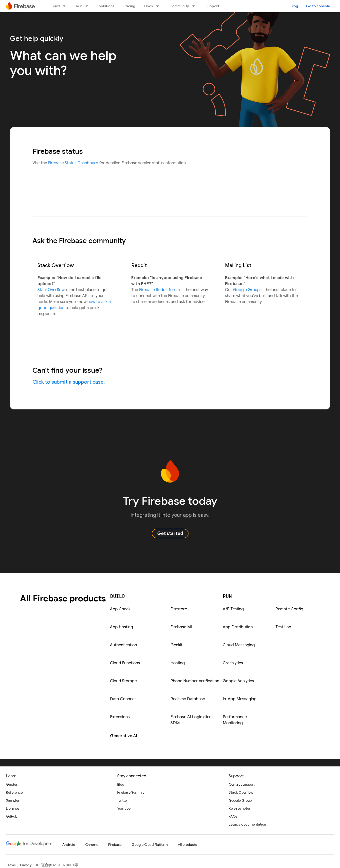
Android (69, 845)
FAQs (233, 816)
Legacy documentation (247, 824)
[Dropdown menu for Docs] (159, 6)
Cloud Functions (125, 663)
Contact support (242, 784)
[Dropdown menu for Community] (195, 6)
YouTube (124, 808)
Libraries (13, 808)
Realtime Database (188, 699)
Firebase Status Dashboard (74, 163)
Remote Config (289, 609)
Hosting (178, 663)
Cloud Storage (123, 681)
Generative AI (123, 736)
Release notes (240, 808)
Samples (13, 800)
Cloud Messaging (239, 645)
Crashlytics (233, 663)
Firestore (179, 609)
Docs (149, 6)
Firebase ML (182, 627)
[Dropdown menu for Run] (88, 6)
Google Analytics (238, 681)
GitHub (12, 816)
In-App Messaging (240, 699)
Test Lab (283, 627)
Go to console (318, 6)
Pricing (129, 6)
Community (179, 6)
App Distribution (238, 627)
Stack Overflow (241, 792)
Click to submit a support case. (69, 382)
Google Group (247, 290)
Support (212, 6)
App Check (120, 609)
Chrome (92, 845)
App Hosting (121, 627)
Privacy (26, 865)
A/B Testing (233, 609)
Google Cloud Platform (150, 845)
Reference (14, 792)
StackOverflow (51, 290)
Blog (294, 6)
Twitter (123, 800)
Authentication (123, 645)
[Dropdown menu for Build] (66, 6)
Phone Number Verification (195, 681)
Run (79, 6)
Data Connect (123, 699)
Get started (170, 533)
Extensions (120, 717)
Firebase (115, 845)
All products (187, 845)
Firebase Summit (130, 792)
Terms (11, 865)
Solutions (107, 6)
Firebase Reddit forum (160, 290)
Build (56, 6)
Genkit (176, 645)
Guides (12, 784)
